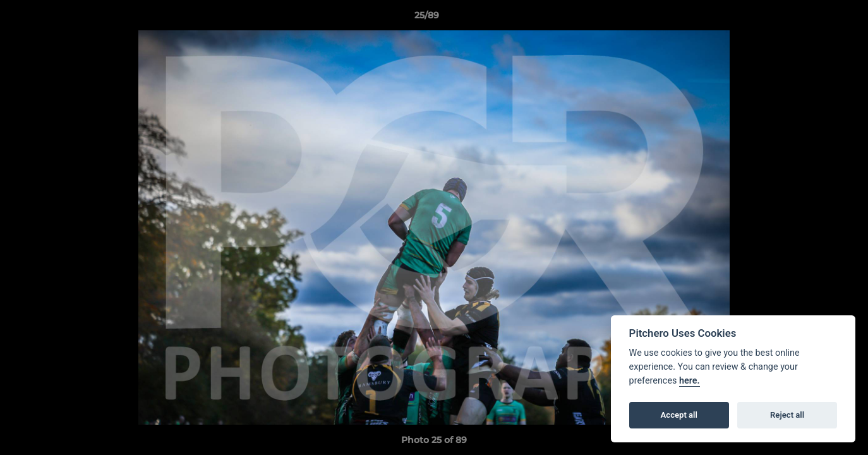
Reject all (787, 415)
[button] (815, 18)
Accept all (679, 415)
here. (690, 381)
